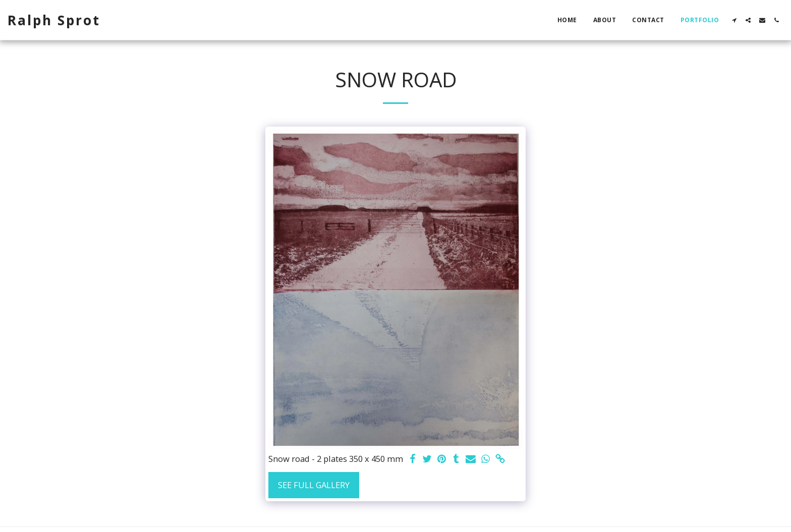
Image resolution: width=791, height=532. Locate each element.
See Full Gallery (314, 485)
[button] (734, 20)
